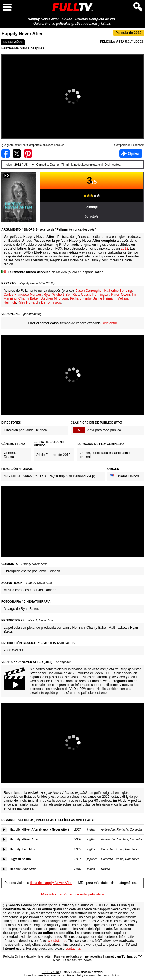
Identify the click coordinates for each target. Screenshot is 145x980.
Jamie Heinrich (104, 298)
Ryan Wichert (54, 295)
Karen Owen (121, 295)
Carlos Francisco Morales (23, 295)
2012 (124, 249)
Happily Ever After (23, 849)
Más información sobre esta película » (72, 894)
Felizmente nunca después (23, 48)
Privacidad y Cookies (81, 975)
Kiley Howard (28, 302)
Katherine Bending (118, 291)
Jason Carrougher (89, 291)
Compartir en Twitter (17, 153)
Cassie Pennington (95, 295)
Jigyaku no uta (20, 859)
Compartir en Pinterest (28, 153)
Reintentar (109, 323)
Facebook (131, 153)
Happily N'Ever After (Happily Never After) (39, 829)
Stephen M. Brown (54, 298)
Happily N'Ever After (24, 839)
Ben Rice (72, 295)
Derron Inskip (51, 302)
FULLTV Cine (51, 972)
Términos (104, 975)
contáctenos (57, 941)
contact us (73, 949)
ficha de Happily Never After (51, 883)
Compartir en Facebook (6, 153)
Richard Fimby (81, 298)
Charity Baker (29, 298)
